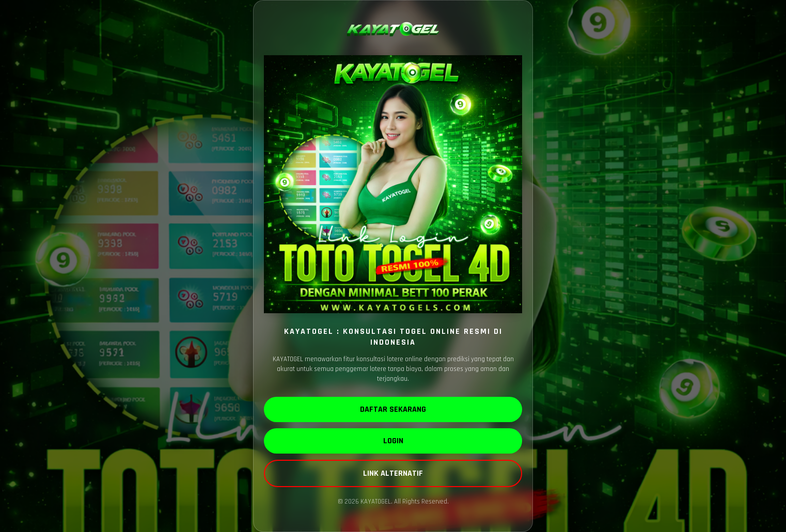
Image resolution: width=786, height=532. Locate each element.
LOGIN (393, 441)
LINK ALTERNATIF (393, 473)
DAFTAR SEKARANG (393, 409)
